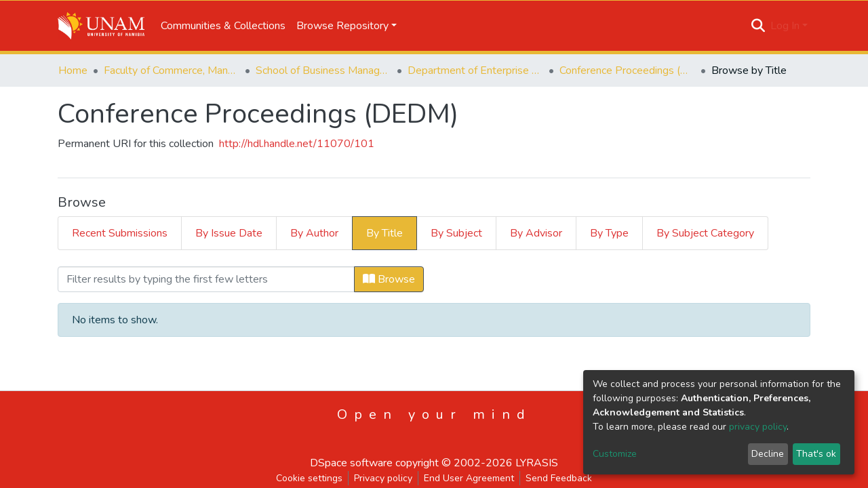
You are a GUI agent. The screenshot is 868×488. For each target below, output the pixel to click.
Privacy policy (383, 478)
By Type (609, 233)
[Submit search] (758, 26)
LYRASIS (537, 463)
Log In (785, 26)
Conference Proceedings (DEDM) (627, 70)
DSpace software (351, 463)
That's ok (816, 454)
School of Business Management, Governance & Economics (323, 70)
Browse (389, 279)
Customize (615, 454)
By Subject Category (705, 233)
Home (73, 70)
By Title (384, 233)
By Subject (456, 233)
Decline (768, 454)
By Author (314, 233)
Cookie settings (309, 478)
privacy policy (758, 427)
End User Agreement (469, 478)
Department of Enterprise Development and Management (475, 70)
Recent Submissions (120, 233)
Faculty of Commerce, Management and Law (172, 70)
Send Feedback (559, 478)
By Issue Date (229, 233)
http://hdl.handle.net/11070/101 (297, 144)
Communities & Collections (223, 26)
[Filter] (206, 279)
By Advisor (536, 233)
